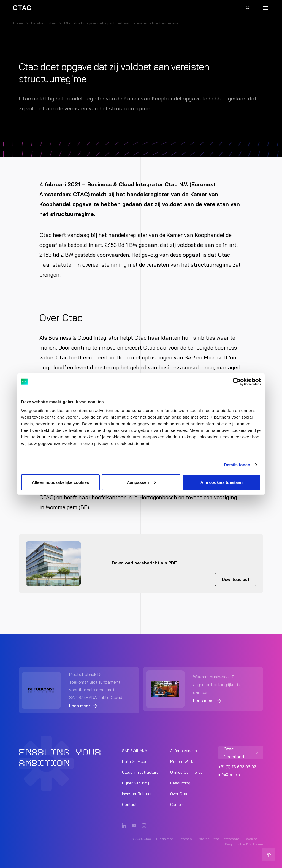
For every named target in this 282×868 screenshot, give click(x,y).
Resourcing (180, 783)
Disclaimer (165, 839)
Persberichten (44, 23)
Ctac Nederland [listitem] (234, 753)
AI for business (184, 751)
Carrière (177, 804)
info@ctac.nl (230, 775)
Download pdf (236, 579)
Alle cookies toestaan (222, 482)
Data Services (135, 761)
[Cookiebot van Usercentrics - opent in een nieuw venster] (237, 382)
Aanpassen (141, 482)
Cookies (251, 839)
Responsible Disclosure (244, 844)
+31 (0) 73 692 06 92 (237, 767)
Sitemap (185, 839)
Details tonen (237, 465)
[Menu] (265, 8)
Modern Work (182, 761)
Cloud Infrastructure (140, 772)
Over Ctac (179, 794)
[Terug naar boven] (269, 855)
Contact (129, 804)
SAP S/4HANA (135, 751)
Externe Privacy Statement (218, 839)
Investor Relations (138, 794)
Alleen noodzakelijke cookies (61, 482)
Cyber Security (135, 783)
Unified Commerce (186, 772)
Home (18, 23)
